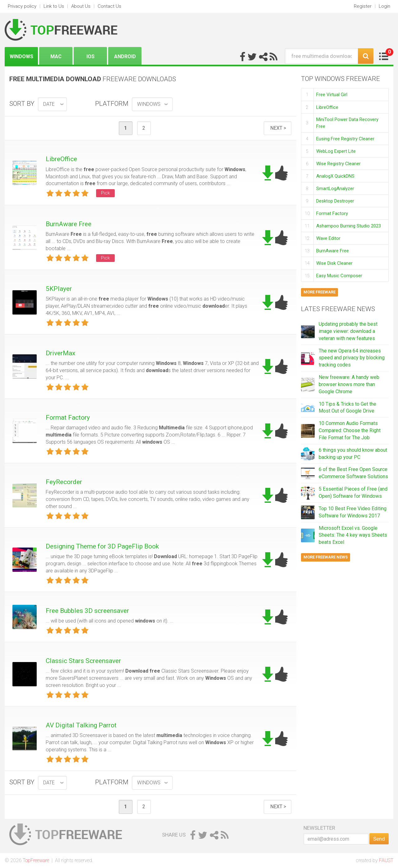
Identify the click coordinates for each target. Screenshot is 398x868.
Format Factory (68, 418)
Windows (21, 56)
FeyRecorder (64, 482)
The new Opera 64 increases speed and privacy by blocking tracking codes (352, 358)
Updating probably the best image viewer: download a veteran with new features (348, 331)
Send (379, 839)
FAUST (386, 860)
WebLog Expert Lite (336, 151)
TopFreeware (36, 860)
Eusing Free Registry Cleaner (345, 139)
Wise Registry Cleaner (338, 164)
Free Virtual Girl (332, 95)
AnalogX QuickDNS (335, 176)
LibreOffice (61, 159)
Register (363, 6)
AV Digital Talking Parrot (81, 725)
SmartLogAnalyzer (335, 189)
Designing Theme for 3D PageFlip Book (102, 546)
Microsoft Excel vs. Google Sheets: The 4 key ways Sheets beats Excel (353, 535)
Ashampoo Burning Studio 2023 (349, 226)
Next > (278, 128)
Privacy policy (22, 6)
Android (125, 56)
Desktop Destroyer (335, 201)
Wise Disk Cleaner (334, 263)
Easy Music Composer (339, 276)
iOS (90, 56)
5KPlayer (59, 289)
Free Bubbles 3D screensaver (87, 611)
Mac (56, 56)
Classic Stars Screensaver (83, 661)
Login (384, 6)
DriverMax (60, 353)
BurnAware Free (69, 224)
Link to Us (54, 6)
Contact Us (109, 6)
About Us (81, 6)
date (49, 104)
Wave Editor (328, 238)
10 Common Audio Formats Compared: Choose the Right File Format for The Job (350, 430)
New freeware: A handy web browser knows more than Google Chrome (349, 384)
